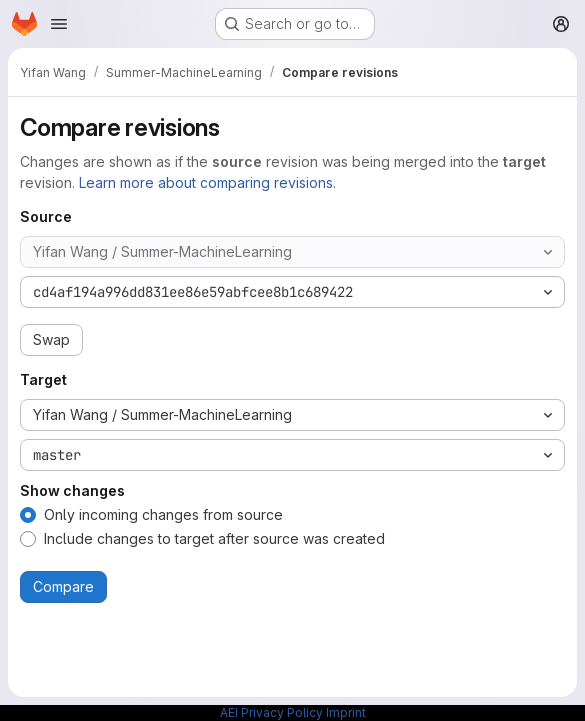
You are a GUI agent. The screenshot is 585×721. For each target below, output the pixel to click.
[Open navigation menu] (59, 24)
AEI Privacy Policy (271, 712)
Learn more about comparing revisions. (207, 182)
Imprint (346, 712)
